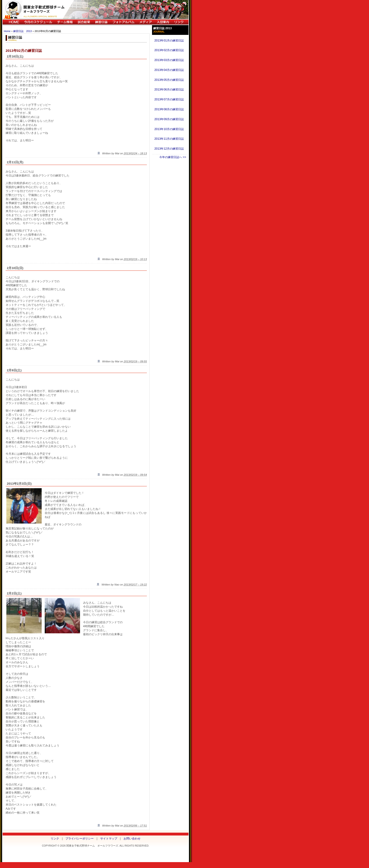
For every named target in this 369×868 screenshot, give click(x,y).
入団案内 (163, 22)
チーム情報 (65, 22)
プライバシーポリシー (80, 839)
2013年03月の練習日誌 (169, 60)
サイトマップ (109, 839)
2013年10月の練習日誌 (169, 129)
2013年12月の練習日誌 (169, 149)
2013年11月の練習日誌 (169, 139)
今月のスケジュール (38, 22)
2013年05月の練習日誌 (169, 80)
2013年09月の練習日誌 (169, 119)
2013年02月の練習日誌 (169, 50)
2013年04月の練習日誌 (169, 70)
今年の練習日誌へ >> (173, 157)
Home (7, 31)
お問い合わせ (132, 839)
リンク (180, 22)
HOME (12, 22)
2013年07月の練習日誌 (169, 99)
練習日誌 (101, 22)
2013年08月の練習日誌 (169, 109)
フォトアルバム (123, 22)
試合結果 (84, 22)
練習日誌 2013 (22, 31)
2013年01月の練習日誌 (169, 41)
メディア (145, 22)
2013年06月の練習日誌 (169, 90)
